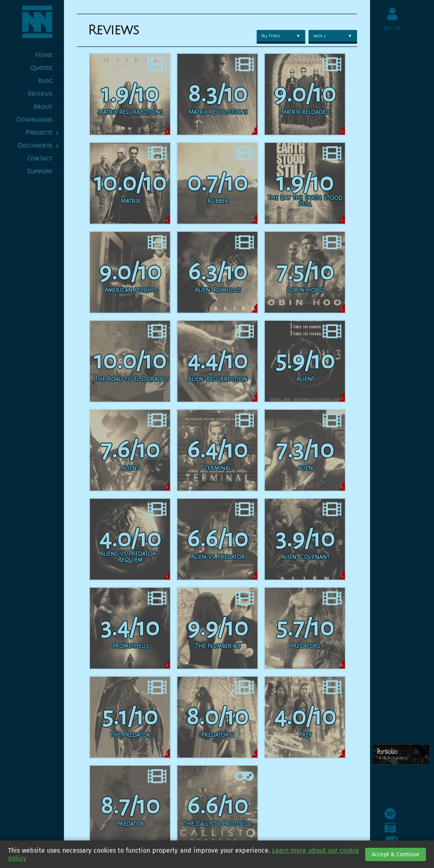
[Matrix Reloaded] (305, 94)
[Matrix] (130, 183)
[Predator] (130, 806)
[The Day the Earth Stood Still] (305, 183)
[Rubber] (217, 183)
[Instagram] (390, 828)
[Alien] (305, 450)
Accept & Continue (396, 854)
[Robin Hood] (305, 272)
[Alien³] (305, 361)
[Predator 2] (217, 717)
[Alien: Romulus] (217, 272)
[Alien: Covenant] (305, 539)
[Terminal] (217, 450)
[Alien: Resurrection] (217, 361)
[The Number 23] (217, 628)
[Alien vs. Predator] (217, 539)
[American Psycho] (130, 272)
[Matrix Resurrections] (130, 94)
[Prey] (305, 717)
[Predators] (305, 628)
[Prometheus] (130, 628)
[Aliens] (130, 450)
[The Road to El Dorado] (130, 361)
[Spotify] (390, 814)
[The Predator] (130, 717)
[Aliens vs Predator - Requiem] (130, 539)
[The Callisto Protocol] (217, 806)
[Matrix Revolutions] (217, 94)
